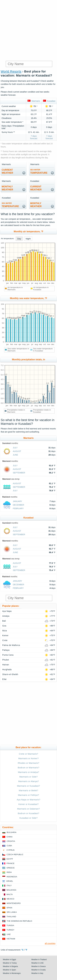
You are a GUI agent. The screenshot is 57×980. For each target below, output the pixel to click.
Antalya (6, 616)
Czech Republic (15, 854)
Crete (5, 640)
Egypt (10, 859)
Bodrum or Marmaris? (28, 768)
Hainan (6, 665)
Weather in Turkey (10, 963)
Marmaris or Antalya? (28, 772)
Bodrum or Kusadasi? (28, 813)
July (15, 448)
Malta (10, 894)
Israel (10, 881)
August (17, 451)
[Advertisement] (28, 30)
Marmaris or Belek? (28, 790)
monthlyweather (7, 188)
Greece (11, 868)
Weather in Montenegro (12, 973)
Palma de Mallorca (11, 645)
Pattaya (6, 650)
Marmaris (34, 101)
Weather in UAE (37, 963)
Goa (4, 626)
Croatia (11, 841)
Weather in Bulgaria (10, 966)
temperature (39, 171)
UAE (9, 934)
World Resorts (11, 71)
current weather (7, 171)
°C (23, 950)
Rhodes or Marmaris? (28, 763)
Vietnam (11, 939)
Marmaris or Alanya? (28, 781)
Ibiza (5, 631)
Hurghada (7, 669)
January (17, 501)
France (10, 863)
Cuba (9, 846)
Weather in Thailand (39, 960)
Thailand (11, 917)
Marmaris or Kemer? (28, 758)
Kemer (5, 635)
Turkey (10, 930)
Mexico (10, 899)
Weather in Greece (39, 966)
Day (19, 239)
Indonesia (12, 877)
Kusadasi (49, 101)
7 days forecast (34, 137)
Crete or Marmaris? (29, 754)
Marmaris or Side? (28, 777)
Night (28, 239)
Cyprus (11, 850)
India (9, 872)
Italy (9, 886)
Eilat (4, 679)
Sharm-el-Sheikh (10, 674)
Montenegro (14, 903)
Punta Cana (8, 655)
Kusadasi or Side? (28, 818)
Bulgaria (12, 832)
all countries (50, 943)
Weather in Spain (9, 970)
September (19, 473)
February (18, 508)
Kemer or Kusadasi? (28, 804)
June (15, 455)
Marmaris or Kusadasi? (29, 786)
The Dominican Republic (20, 921)
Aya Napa (7, 611)
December (18, 505)
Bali (4, 621)
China (10, 837)
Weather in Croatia (38, 970)
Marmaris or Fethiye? (28, 795)
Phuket (6, 660)
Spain (9, 908)
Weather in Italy (37, 973)
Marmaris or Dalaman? (29, 809)
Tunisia (10, 925)
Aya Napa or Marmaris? (29, 800)
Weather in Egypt (9, 960)
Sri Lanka (12, 912)
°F (26, 950)
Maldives (11, 890)
